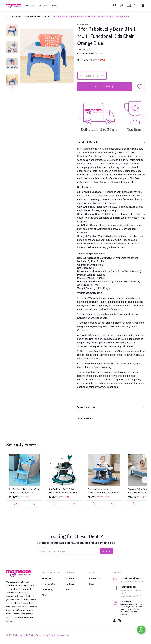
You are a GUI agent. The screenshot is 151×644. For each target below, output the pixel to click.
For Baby (16, 16)
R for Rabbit (89, 418)
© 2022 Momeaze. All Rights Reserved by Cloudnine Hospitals (38, 635)
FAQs (92, 584)
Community (47, 589)
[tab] (111, 142)
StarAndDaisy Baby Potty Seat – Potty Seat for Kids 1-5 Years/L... (24, 491)
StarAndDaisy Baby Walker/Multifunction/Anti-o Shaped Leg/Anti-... (103, 491)
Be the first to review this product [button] (90, 53)
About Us (46, 578)
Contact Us (95, 578)
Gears (47, 16)
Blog (44, 595)
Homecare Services (51, 584)
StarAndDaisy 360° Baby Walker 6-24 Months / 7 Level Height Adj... (63, 491)
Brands (69, 589)
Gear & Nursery (33, 16)
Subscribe (106, 551)
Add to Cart (104, 87)
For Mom (70, 578)
